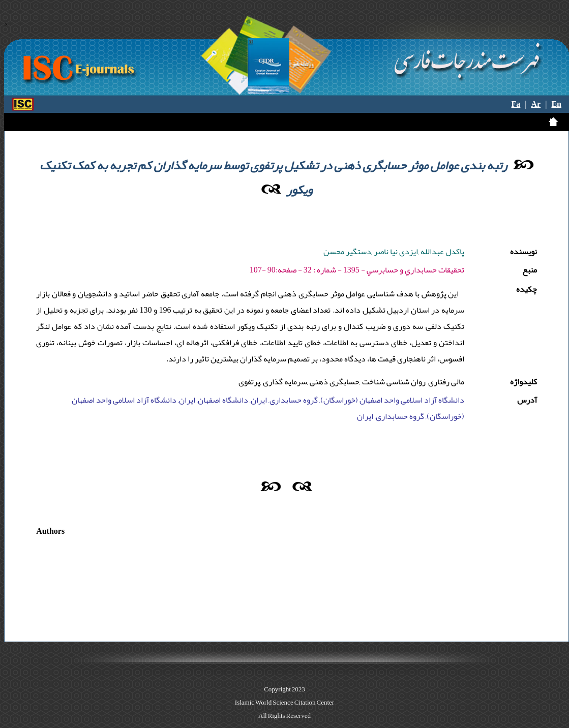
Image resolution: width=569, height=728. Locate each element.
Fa (516, 104)
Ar (536, 104)
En (556, 104)
